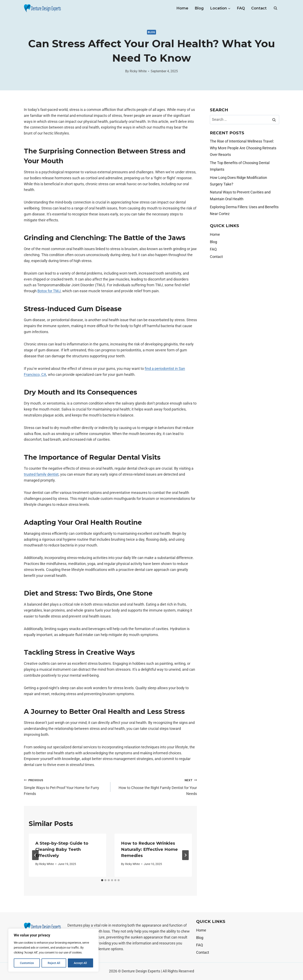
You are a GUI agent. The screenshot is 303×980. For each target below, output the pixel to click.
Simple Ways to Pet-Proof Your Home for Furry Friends (65, 786)
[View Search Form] (275, 8)
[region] (53, 950)
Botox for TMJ (49, 291)
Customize (27, 963)
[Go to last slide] (35, 855)
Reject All (54, 963)
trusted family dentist (41, 474)
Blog (199, 8)
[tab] (102, 880)
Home (182, 8)
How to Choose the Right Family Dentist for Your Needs (156, 786)
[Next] (185, 855)
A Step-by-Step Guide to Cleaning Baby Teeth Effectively (62, 849)
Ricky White (138, 71)
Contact (259, 8)
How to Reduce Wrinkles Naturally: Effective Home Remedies (149, 849)
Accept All (81, 963)
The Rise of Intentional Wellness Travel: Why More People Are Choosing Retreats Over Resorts (243, 148)
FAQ (241, 8)
